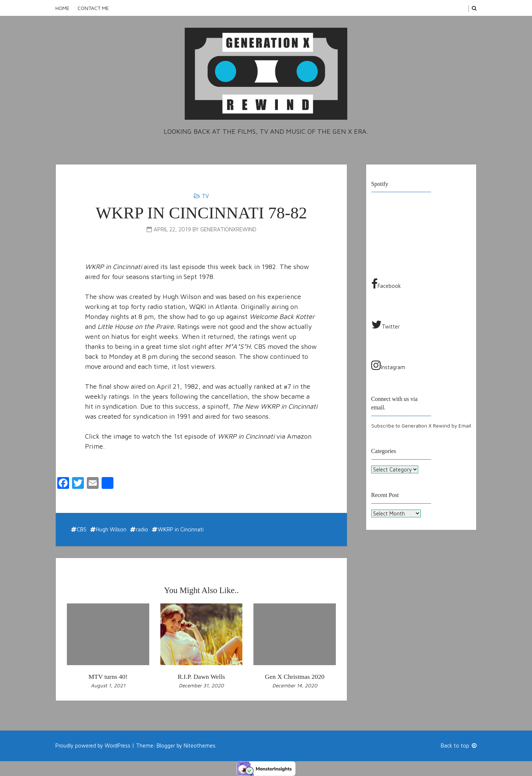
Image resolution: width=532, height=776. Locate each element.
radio (142, 529)
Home (62, 8)
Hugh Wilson (111, 529)
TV (205, 196)
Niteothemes (199, 746)
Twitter (386, 324)
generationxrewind (228, 229)
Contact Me (93, 8)
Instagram (388, 365)
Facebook (386, 284)
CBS (82, 529)
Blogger (166, 746)
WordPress (117, 746)
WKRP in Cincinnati (181, 529)
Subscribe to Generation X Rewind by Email (421, 426)
